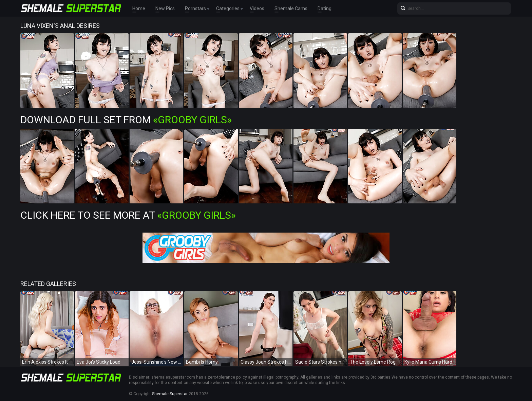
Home (139, 8)
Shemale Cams (291, 8)
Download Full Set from (126, 120)
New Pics (165, 8)
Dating (325, 8)
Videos (257, 8)
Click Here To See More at (128, 215)
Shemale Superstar (170, 394)
